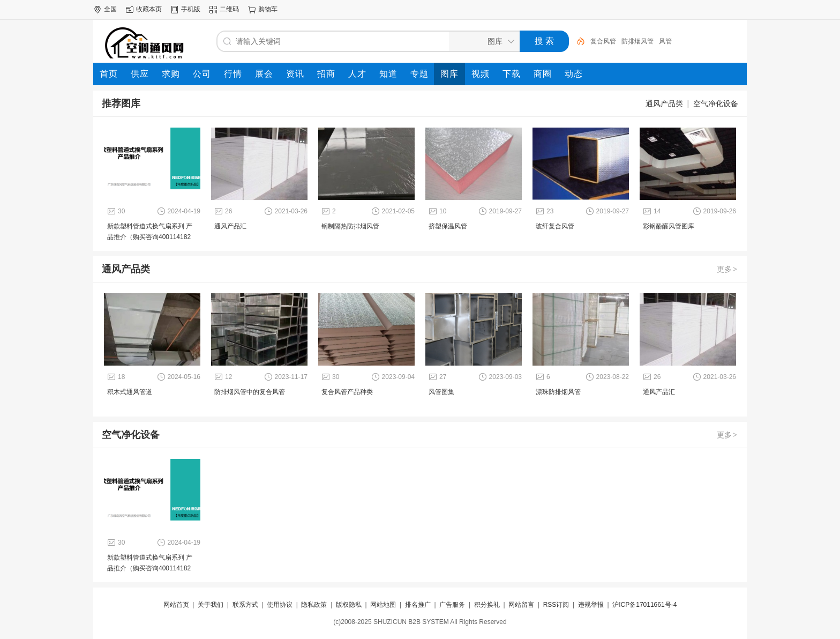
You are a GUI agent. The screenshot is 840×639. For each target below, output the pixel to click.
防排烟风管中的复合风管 (250, 392)
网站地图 (383, 605)
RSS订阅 (556, 605)
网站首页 (176, 605)
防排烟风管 (637, 41)
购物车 (268, 9)
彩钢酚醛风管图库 (669, 226)
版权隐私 (349, 605)
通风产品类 (664, 103)
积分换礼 (487, 605)
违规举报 (591, 605)
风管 (665, 41)
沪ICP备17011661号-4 (644, 605)
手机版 (191, 9)
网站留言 (521, 605)
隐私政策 (314, 605)
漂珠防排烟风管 (558, 392)
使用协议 (280, 605)
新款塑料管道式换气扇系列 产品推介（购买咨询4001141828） (150, 237)
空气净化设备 (716, 103)
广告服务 (452, 605)
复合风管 (603, 41)
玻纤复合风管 (555, 226)
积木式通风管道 (130, 392)
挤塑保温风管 (448, 226)
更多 (727, 269)
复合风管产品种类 (347, 392)
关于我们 (211, 605)
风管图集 (441, 392)
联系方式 (245, 605)
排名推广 (418, 605)
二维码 (229, 9)
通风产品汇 (230, 226)
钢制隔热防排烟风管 (350, 226)
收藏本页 (149, 9)
